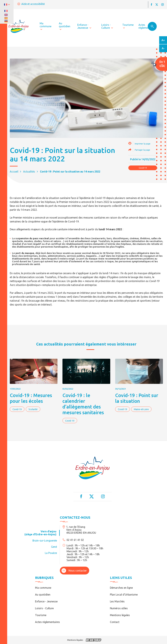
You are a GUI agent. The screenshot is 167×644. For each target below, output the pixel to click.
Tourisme (41, 615)
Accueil (14, 172)
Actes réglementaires (47, 622)
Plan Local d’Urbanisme (124, 595)
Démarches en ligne (121, 588)
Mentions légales (120, 615)
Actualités (29, 172)
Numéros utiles (119, 608)
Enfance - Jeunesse (46, 601)
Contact (115, 622)
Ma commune (43, 588)
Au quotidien (43, 595)
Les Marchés (117, 601)
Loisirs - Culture (44, 608)
